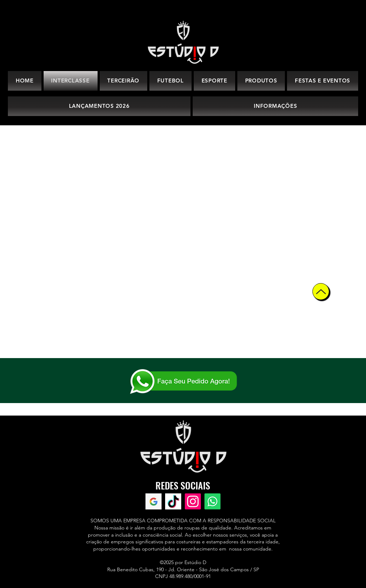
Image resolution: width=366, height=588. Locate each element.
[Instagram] (193, 501)
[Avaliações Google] (154, 501)
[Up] (321, 292)
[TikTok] (173, 501)
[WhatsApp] (212, 501)
